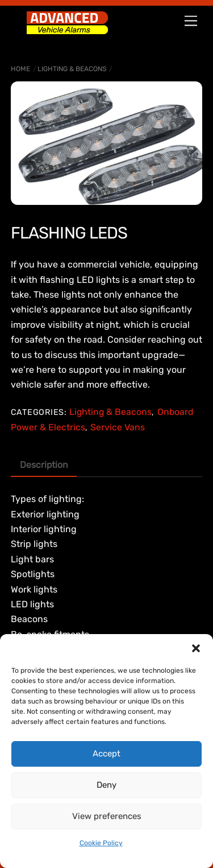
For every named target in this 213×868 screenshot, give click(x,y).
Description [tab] (44, 465)
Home (20, 69)
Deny (106, 785)
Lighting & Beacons (72, 69)
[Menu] (191, 21)
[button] (196, 648)
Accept (106, 754)
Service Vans (118, 427)
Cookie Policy (101, 843)
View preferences (107, 816)
